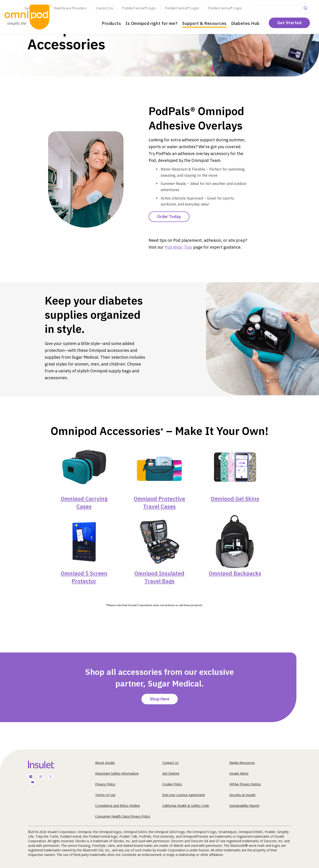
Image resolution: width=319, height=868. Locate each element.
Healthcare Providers (70, 8)
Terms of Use (105, 795)
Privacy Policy (105, 784)
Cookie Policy (172, 784)
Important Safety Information (117, 773)
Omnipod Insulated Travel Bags (159, 577)
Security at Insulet (242, 795)
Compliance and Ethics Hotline (118, 806)
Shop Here (160, 699)
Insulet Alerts (239, 773)
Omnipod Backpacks (235, 573)
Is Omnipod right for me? (152, 23)
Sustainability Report (244, 806)
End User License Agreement (184, 795)
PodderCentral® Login (139, 8)
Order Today (169, 217)
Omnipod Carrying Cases (84, 502)
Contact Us (104, 8)
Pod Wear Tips (178, 247)
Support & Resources (204, 23)
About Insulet (105, 763)
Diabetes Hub (245, 23)
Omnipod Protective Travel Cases (159, 502)
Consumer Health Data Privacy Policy (123, 816)
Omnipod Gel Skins (235, 499)
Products (111, 23)
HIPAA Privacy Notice (245, 784)
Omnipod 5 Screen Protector (84, 577)
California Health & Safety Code (186, 806)
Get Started (289, 23)
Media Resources (242, 763)
